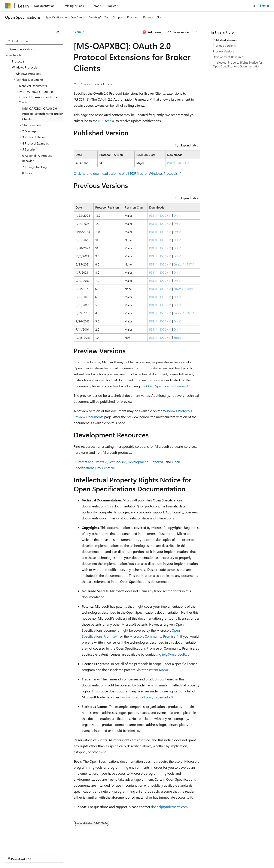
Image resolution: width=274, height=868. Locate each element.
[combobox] (34, 41)
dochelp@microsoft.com (169, 807)
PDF (170, 163)
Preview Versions (224, 51)
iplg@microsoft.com (177, 654)
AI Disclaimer (14, 855)
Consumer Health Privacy (123, 855)
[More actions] (197, 32)
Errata (177, 264)
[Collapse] (58, 32)
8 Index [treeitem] (27, 173)
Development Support (144, 462)
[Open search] (254, 6)
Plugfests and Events (89, 462)
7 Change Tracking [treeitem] (34, 167)
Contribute (77, 855)
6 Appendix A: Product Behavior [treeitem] (37, 158)
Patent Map (157, 670)
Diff (176, 216)
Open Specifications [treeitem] (22, 49)
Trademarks (177, 855)
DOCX (182, 163)
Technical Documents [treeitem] (33, 86)
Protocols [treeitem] (18, 61)
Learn (77, 32)
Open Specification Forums (166, 386)
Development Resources (229, 57)
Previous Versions (224, 45)
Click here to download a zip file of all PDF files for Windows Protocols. (126, 173)
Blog (58, 855)
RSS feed (105, 121)
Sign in (264, 5)
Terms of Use (156, 855)
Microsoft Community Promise (152, 636)
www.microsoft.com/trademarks (146, 697)
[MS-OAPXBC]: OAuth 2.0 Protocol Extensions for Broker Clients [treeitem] (42, 114)
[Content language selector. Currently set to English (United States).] (25, 845)
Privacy (94, 855)
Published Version (225, 40)
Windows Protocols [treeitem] (28, 74)
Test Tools (116, 462)
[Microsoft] (8, 6)
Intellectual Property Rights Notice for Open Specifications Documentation (238, 64)
